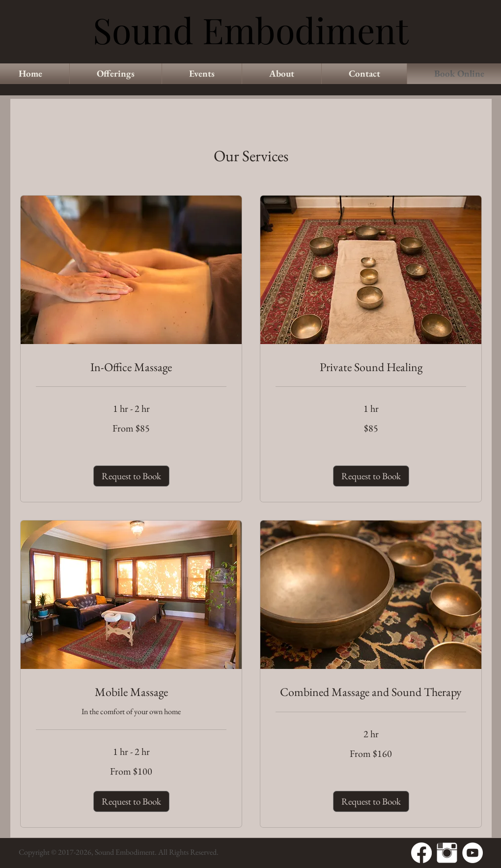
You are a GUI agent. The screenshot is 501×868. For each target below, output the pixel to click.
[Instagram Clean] (447, 853)
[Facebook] (421, 853)
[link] (131, 367)
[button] (131, 476)
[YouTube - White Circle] (473, 853)
